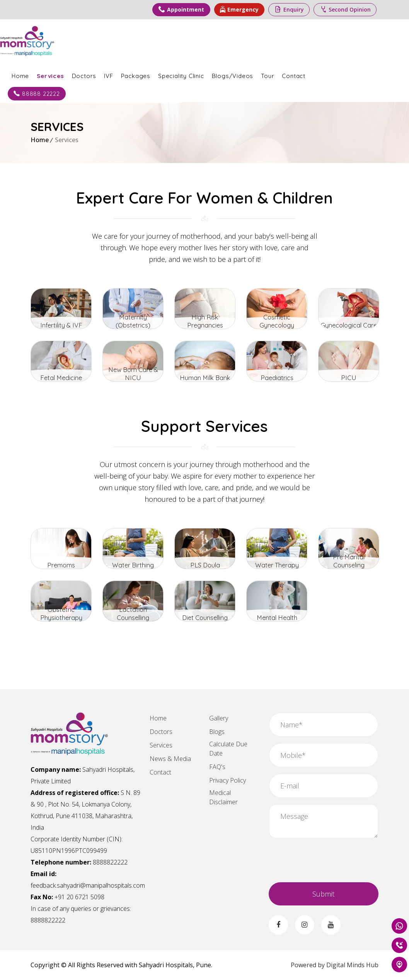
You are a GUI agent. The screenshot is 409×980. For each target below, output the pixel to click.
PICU (349, 377)
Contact (324, 75)
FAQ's (217, 767)
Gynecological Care (349, 325)
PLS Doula (205, 565)
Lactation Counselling (133, 617)
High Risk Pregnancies (205, 325)
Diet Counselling (205, 617)
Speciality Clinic (212, 75)
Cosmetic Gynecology (277, 325)
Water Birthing (133, 565)
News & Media (170, 759)
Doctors (115, 75)
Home (51, 75)
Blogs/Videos (263, 75)
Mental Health (277, 617)
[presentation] (327, 859)
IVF (139, 75)
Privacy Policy (228, 780)
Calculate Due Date (228, 749)
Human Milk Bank (205, 377)
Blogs (217, 732)
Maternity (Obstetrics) (133, 325)
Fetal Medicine (61, 377)
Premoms (61, 565)
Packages (166, 75)
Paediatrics (277, 377)
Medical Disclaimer (223, 797)
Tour (298, 75)
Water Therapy (277, 565)
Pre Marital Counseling (349, 565)
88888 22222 (67, 93)
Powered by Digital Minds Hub (335, 965)
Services (81, 75)
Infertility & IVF (61, 325)
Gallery (219, 718)
